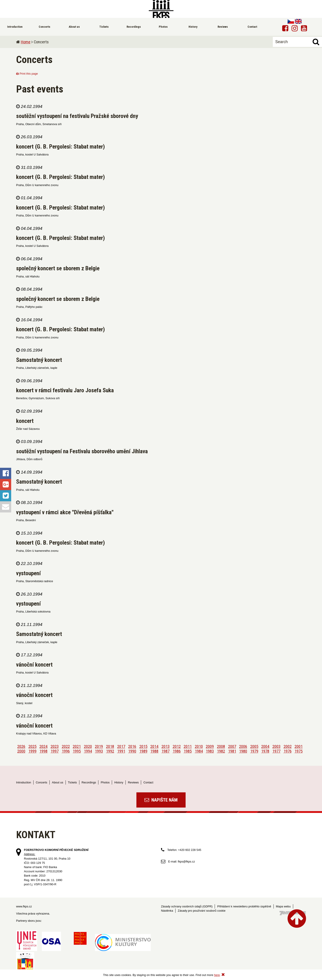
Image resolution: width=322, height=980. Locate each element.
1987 (165, 751)
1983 (210, 751)
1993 (99, 751)
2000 (21, 751)
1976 (288, 751)
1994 (88, 751)
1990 (132, 751)
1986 (177, 751)
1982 (221, 751)
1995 (77, 751)
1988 (154, 751)
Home (26, 42)
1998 (43, 751)
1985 (188, 751)
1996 (66, 751)
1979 (254, 751)
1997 (55, 751)
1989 (143, 751)
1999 (32, 751)
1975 (299, 751)
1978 (265, 751)
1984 (199, 751)
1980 (243, 751)
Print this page (27, 74)
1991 (121, 751)
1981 (232, 751)
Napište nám (161, 800)
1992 (110, 751)
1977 (276, 751)
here (217, 975)
